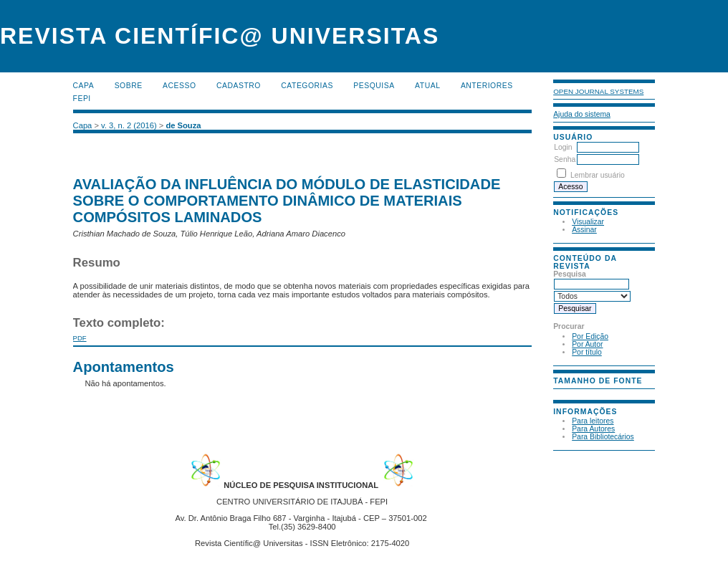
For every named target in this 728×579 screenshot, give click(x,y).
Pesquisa (374, 86)
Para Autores (593, 429)
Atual (427, 86)
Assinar (584, 230)
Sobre (129, 86)
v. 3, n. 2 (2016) (129, 125)
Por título (587, 352)
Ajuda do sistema (582, 114)
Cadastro (239, 86)
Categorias (307, 86)
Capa (84, 86)
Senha (565, 159)
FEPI (82, 99)
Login (563, 147)
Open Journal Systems (598, 91)
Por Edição (590, 336)
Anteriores (487, 86)
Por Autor (587, 344)
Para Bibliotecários (603, 437)
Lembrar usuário (598, 175)
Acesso (179, 86)
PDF (80, 338)
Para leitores (593, 421)
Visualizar (588, 222)
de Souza (183, 125)
